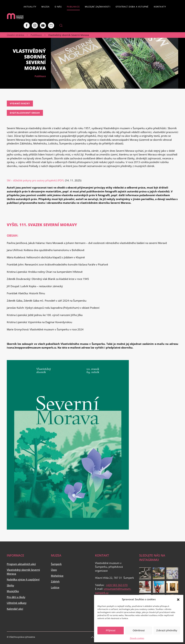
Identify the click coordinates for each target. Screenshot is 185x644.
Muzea (45, 7)
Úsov (54, 570)
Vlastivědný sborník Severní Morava (23, 572)
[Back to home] (15, 16)
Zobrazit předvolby (167, 630)
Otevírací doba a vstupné (132, 7)
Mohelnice (57, 576)
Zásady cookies (137, 638)
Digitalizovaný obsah (25, 113)
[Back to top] (92, 637)
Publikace (73, 7)
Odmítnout (139, 630)
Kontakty (160, 7)
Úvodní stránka (15, 35)
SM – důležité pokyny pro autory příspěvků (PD (34, 180)
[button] (178, 599)
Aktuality (30, 7)
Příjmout (111, 630)
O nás (58, 7)
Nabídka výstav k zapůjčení (23, 579)
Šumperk (56, 564)
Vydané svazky (20, 103)
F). (63, 180)
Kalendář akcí (15, 609)
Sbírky (10, 585)
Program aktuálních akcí (21, 564)
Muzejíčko (13, 591)
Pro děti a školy (16, 597)
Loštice (55, 587)
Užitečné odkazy (17, 603)
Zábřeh (55, 581)
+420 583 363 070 (117, 585)
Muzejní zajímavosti (98, 7)
